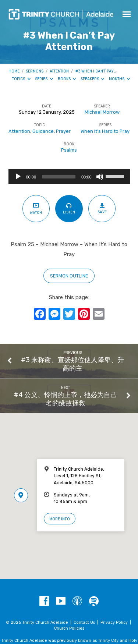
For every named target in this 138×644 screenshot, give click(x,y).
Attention (59, 71)
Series (44, 79)
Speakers (93, 79)
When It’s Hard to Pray (105, 131)
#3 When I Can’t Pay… (96, 71)
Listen (69, 208)
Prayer (63, 131)
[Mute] (100, 177)
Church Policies (69, 628)
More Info (60, 519)
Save (102, 208)
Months (119, 79)
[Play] (18, 177)
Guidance (43, 131)
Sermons (35, 71)
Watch (36, 208)
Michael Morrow (102, 112)
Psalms (69, 150)
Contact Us (84, 622)
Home (14, 71)
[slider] (59, 177)
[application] (69, 177)
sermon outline (69, 276)
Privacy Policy (114, 622)
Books (67, 79)
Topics (21, 79)
